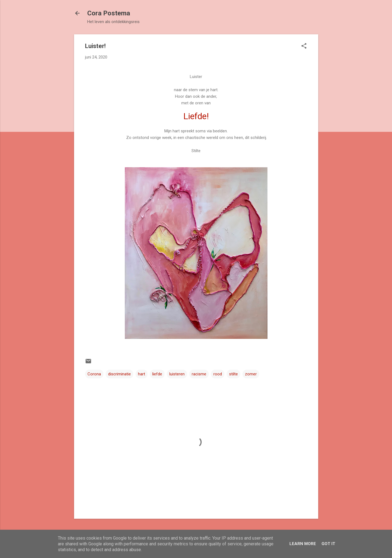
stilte (233, 374)
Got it (328, 544)
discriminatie (119, 374)
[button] (304, 46)
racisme (199, 374)
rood (218, 374)
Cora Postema (109, 13)
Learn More (303, 544)
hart (142, 374)
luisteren (177, 374)
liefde (157, 374)
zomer (251, 374)
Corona (94, 374)
